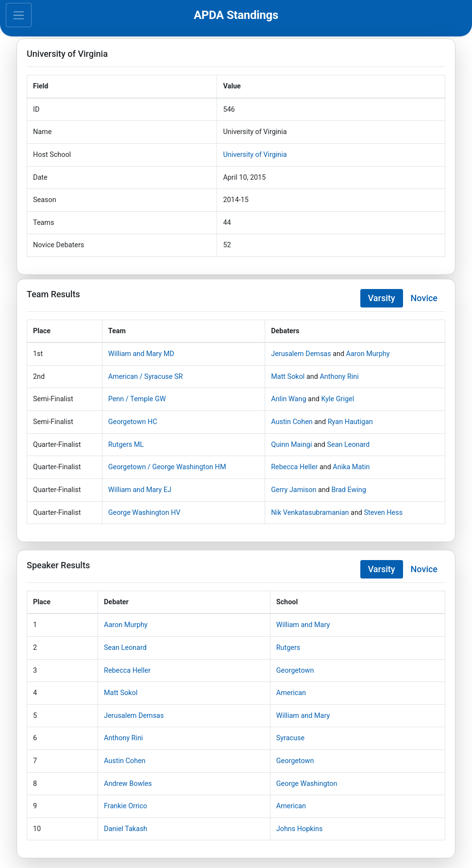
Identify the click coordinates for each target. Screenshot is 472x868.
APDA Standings (236, 15)
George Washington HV (144, 513)
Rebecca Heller (294, 467)
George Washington (307, 784)
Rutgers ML (126, 445)
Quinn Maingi (291, 445)
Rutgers (288, 648)
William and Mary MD (141, 354)
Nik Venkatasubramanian (310, 513)
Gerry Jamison (294, 490)
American (291, 693)
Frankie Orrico (126, 806)
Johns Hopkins (300, 829)
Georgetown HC (133, 422)
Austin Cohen (292, 422)
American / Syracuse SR (146, 377)
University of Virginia (255, 155)
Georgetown (295, 671)
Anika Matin (351, 467)
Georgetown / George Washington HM (167, 467)
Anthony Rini (339, 377)
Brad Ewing (348, 490)
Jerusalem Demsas (301, 354)
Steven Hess (384, 513)
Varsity (382, 298)
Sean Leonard (348, 445)
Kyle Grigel (338, 399)
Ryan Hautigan (350, 422)
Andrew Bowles (128, 784)
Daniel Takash (126, 829)
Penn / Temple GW (137, 399)
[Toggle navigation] (19, 15)
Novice (424, 298)
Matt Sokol (288, 377)
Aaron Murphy (368, 354)
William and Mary (303, 625)
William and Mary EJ (140, 490)
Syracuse (290, 738)
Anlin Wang (288, 399)
